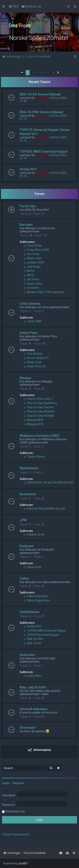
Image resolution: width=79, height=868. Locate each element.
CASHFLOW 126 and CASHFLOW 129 (48, 483)
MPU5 (29, 275)
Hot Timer (32, 254)
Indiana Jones (34, 534)
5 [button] (45, 73)
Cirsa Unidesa (30, 303)
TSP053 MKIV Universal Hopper (44, 151)
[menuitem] (14, 6)
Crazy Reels (33, 245)
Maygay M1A (34, 420)
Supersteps (33, 567)
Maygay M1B (33, 424)
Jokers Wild (32, 321)
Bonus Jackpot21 (36, 358)
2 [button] (32, 73)
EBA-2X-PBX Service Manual (41, 112)
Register (18, 783)
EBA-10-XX (32, 643)
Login (6, 783)
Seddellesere (30, 612)
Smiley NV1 (28, 169)
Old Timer (31, 279)
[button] (22, 73)
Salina (24, 578)
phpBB (23, 863)
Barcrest (26, 225)
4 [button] (41, 73)
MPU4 (29, 271)
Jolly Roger (32, 267)
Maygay (25, 378)
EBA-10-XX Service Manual (40, 94)
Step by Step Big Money (40, 403)
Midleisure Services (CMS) (40, 436)
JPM (23, 520)
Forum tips (28, 206)
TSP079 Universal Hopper (41, 635)
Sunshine (31, 288)
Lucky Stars (33, 676)
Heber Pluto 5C (35, 366)
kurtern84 (42, 98)
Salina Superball (35, 596)
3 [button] (37, 73)
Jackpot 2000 (34, 262)
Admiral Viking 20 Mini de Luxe (44, 509)
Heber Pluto (29, 333)
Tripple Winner (34, 457)
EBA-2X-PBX (33, 639)
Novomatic (28, 494)
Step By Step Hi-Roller (39, 416)
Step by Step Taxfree (39, 407)
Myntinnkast (29, 468)
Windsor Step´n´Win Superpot (44, 292)
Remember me (15, 811)
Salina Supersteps (37, 600)
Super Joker (33, 284)
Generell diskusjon (33, 709)
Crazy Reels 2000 (36, 250)
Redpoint (26, 546)
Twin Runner (33, 354)
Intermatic (27, 655)
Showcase (27, 727)
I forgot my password (15, 834)
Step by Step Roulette (39, 411)
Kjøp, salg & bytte (33, 687)
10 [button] (53, 73)
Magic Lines (33, 258)
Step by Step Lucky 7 (38, 399)
